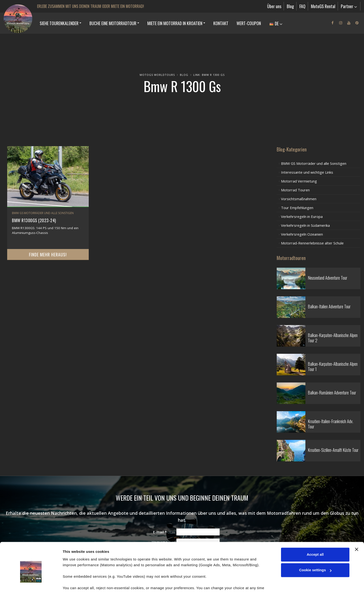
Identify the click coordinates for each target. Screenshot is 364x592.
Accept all (315, 530)
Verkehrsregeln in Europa (302, 216)
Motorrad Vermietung (299, 181)
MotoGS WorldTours (157, 75)
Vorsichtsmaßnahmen (299, 199)
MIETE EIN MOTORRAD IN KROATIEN (175, 23)
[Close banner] (357, 525)
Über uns (274, 6)
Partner (349, 6)
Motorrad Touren (295, 190)
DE (276, 23)
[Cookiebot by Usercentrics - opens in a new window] (31, 583)
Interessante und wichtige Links (307, 172)
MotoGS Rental (323, 6)
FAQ (302, 6)
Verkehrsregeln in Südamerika (305, 225)
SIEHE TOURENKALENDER (59, 23)
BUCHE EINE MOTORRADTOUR (113, 23)
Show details (74, 583)
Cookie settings (315, 546)
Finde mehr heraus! (48, 255)
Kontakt (221, 23)
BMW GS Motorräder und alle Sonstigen (43, 213)
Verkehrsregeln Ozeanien (302, 234)
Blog (290, 6)
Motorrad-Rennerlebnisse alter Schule (312, 243)
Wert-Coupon (249, 23)
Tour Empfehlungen (297, 208)
